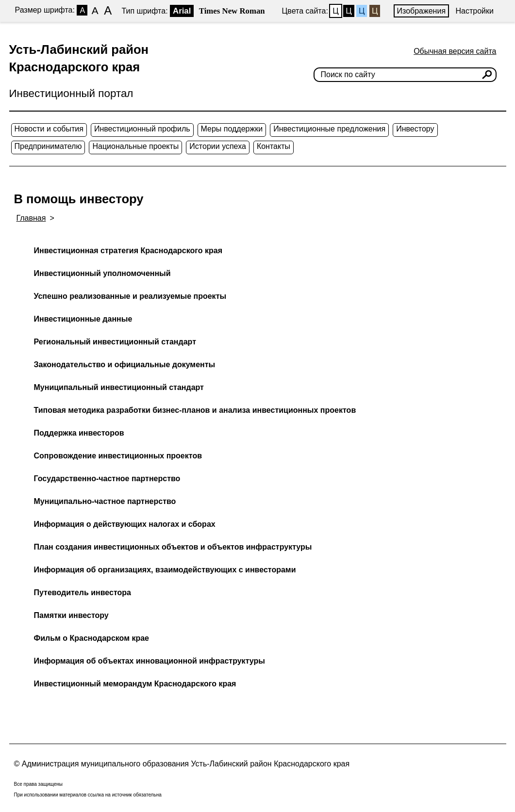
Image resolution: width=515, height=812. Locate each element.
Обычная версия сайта (455, 51)
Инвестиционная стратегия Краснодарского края (128, 251)
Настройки (475, 11)
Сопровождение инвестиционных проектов (118, 456)
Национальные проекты (135, 146)
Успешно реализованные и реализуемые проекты (130, 296)
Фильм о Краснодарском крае (92, 638)
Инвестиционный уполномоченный (102, 273)
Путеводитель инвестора (83, 593)
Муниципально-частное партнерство (105, 501)
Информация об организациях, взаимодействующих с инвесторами (165, 570)
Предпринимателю (48, 146)
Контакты (274, 146)
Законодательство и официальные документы (125, 365)
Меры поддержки (232, 129)
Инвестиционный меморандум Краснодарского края (135, 684)
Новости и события (49, 129)
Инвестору (415, 129)
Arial (182, 11)
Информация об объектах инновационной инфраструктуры (150, 661)
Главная (31, 218)
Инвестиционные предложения (329, 129)
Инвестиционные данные (83, 319)
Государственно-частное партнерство (107, 479)
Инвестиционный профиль (142, 129)
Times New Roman (232, 11)
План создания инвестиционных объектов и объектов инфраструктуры (173, 547)
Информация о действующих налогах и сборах (125, 524)
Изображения (422, 11)
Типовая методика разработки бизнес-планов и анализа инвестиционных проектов (195, 410)
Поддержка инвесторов (79, 433)
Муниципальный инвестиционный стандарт (119, 387)
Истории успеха (218, 146)
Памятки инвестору (71, 615)
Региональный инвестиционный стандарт (115, 342)
